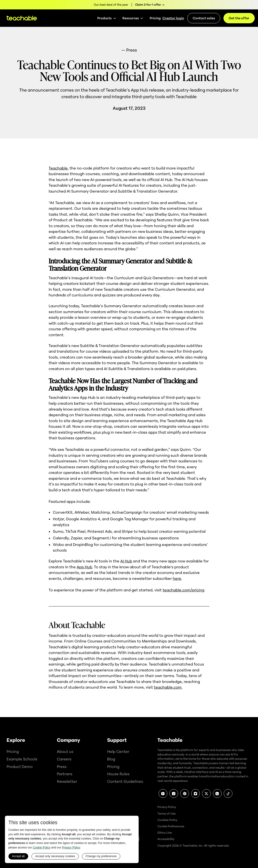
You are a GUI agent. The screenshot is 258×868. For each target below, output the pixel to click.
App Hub (84, 567)
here (177, 578)
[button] (107, 18)
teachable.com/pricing (183, 590)
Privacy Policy (167, 807)
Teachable (58, 168)
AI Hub (126, 561)
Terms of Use (166, 813)
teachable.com (168, 687)
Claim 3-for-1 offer (148, 5)
